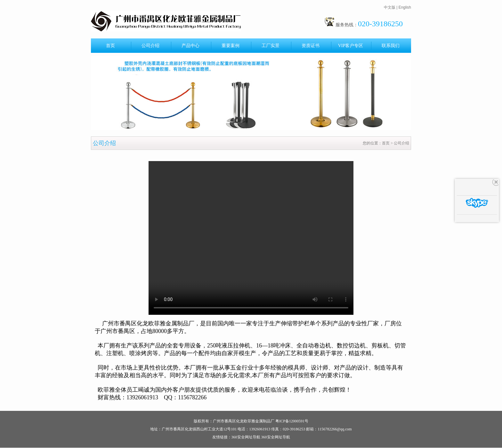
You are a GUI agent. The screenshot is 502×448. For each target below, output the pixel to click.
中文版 (390, 7)
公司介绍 (150, 46)
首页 (110, 46)
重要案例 (231, 46)
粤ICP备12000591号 (292, 421)
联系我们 (391, 46)
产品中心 (190, 46)
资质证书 (311, 46)
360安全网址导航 (246, 437)
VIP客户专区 (351, 46)
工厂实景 (271, 46)
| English (404, 7)
